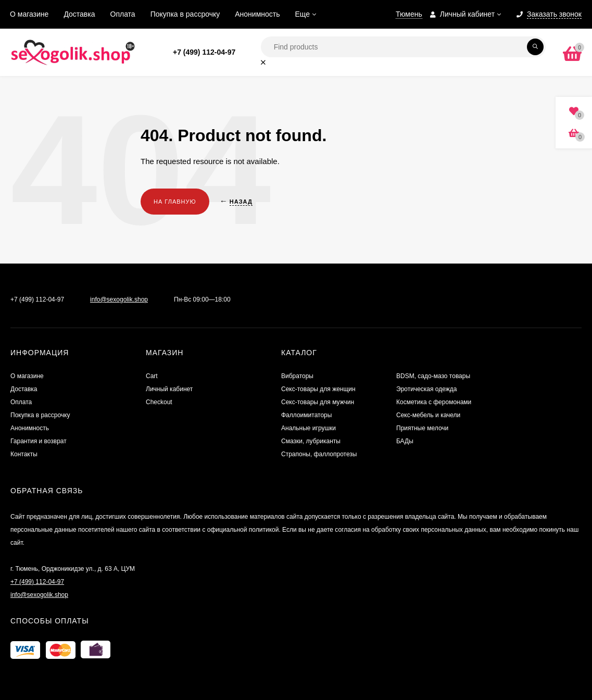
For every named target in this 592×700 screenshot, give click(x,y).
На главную (175, 202)
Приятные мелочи (422, 428)
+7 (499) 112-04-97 (204, 52)
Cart (152, 376)
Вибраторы (297, 376)
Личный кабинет (169, 389)
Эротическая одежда (427, 389)
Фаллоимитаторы (306, 415)
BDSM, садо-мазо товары (433, 376)
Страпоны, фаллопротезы (319, 454)
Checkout (159, 402)
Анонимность (257, 14)
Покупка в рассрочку (185, 14)
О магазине (29, 14)
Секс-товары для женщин (318, 389)
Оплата (123, 14)
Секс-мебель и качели (428, 415)
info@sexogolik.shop (119, 299)
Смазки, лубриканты (311, 441)
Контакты (24, 454)
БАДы (405, 441)
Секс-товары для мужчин (318, 402)
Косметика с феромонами (434, 402)
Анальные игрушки (308, 428)
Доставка (79, 14)
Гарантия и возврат (39, 441)
